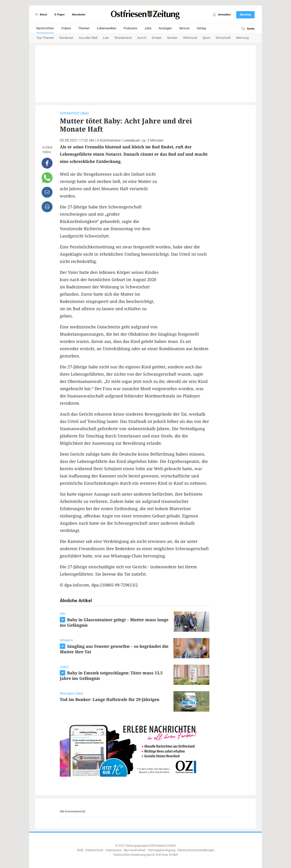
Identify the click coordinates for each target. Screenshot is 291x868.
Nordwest (66, 38)
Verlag (201, 28)
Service (184, 28)
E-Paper (60, 15)
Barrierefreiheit (135, 850)
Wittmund (190, 38)
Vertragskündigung (162, 850)
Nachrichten (45, 28)
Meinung (242, 38)
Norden (172, 38)
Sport (206, 38)
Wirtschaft (223, 38)
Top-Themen (45, 38)
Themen (84, 28)
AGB (80, 850)
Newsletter (79, 15)
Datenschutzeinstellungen (196, 850)
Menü (40, 15)
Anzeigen (165, 28)
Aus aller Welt (88, 38)
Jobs (148, 28)
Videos (66, 28)
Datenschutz (94, 850)
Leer (106, 38)
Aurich (142, 38)
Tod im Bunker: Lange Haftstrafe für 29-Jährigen (110, 699)
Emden (157, 38)
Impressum (114, 850)
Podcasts (130, 28)
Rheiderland (123, 38)
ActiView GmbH (167, 855)
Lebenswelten (107, 28)
